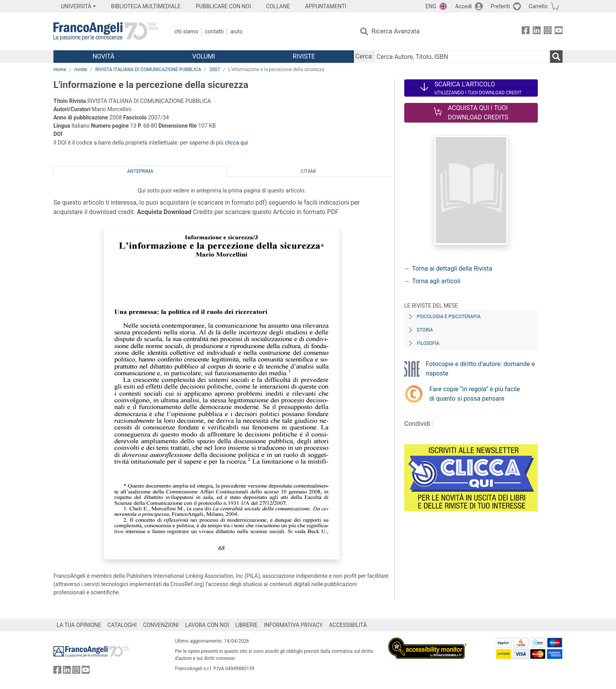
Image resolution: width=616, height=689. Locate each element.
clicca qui (236, 143)
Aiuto (236, 31)
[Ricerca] (556, 57)
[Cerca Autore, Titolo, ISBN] (462, 57)
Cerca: (364, 56)
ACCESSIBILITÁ (348, 625)
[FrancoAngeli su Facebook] (526, 32)
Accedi (463, 6)
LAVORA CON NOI (207, 625)
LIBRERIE (247, 625)
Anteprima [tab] (140, 171)
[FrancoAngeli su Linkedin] (537, 32)
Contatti (214, 31)
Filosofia (428, 343)
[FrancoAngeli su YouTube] (559, 32)
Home (60, 70)
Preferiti (500, 6)
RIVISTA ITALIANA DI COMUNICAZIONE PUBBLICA (148, 70)
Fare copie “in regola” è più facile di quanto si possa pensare (475, 394)
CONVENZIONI (161, 625)
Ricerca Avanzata (396, 31)
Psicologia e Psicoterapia (449, 317)
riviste (81, 70)
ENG (431, 6)
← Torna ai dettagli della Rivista (448, 268)
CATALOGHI (122, 625)
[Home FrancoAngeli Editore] (105, 31)
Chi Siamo (186, 31)
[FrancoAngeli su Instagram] (548, 32)
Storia (425, 330)
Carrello (538, 6)
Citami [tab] (308, 171)
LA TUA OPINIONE (79, 625)
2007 (215, 70)
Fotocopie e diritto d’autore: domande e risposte (480, 369)
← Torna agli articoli (432, 281)
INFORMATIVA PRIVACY (293, 625)
